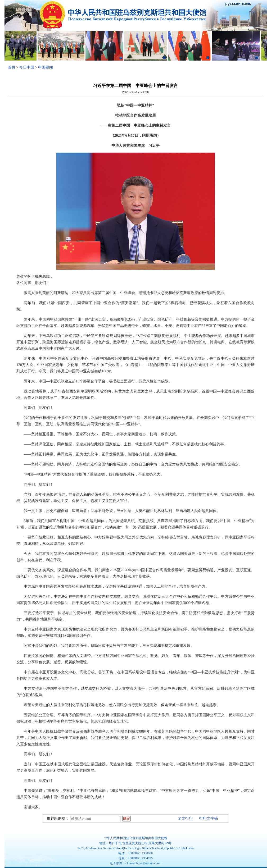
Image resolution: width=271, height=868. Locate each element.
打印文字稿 (209, 818)
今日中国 (27, 67)
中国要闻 (46, 67)
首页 (12, 67)
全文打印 (185, 818)
